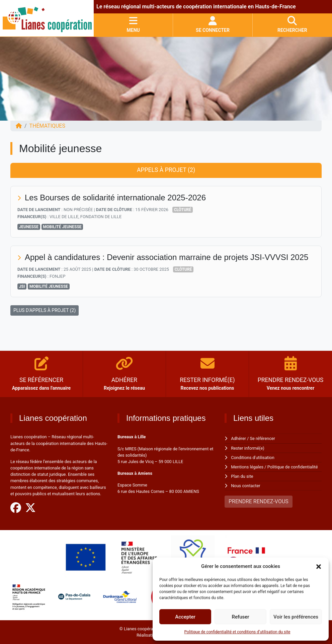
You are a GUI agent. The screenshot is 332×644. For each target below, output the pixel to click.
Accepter (185, 617)
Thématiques (47, 126)
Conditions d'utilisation (253, 458)
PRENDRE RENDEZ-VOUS (259, 501)
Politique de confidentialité (293, 467)
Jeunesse (29, 227)
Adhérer (238, 438)
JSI (22, 286)
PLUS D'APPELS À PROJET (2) (45, 310)
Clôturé (183, 210)
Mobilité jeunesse (62, 227)
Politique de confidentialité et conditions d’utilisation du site (237, 632)
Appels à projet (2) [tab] (166, 170)
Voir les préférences (296, 617)
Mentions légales (247, 467)
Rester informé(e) (248, 448)
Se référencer (263, 438)
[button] (319, 566)
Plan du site (242, 476)
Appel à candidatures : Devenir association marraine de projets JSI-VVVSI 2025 (167, 257)
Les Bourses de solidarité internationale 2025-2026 (115, 198)
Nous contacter (245, 486)
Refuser (240, 617)
